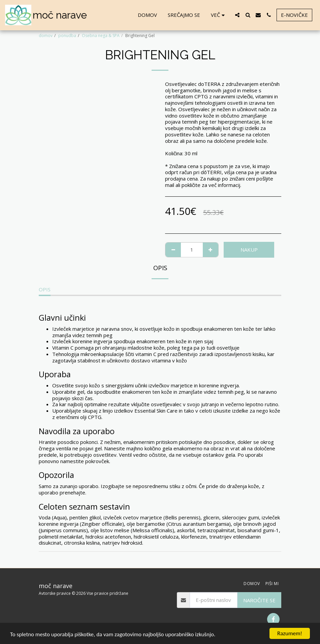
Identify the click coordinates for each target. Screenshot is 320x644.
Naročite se (259, 600)
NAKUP (249, 250)
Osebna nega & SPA (101, 36)
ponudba (67, 36)
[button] (237, 15)
